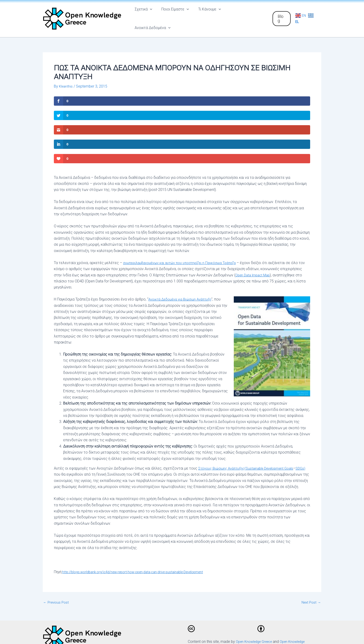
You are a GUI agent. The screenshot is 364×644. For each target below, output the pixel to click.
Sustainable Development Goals (275, 404)
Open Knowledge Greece (256, 583)
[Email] (269, 608)
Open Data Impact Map (254, 210)
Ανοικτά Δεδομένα (245, 15)
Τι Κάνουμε (209, 15)
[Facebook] (201, 608)
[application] (153, 15)
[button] (281, 15)
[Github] (248, 608)
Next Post (310, 544)
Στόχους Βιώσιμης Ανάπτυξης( (224, 404)
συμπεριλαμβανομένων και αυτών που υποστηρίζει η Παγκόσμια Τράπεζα (184, 198)
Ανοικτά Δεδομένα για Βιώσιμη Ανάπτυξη (182, 235)
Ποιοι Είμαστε (176, 15)
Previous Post (57, 544)
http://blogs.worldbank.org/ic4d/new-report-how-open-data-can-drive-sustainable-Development (140, 513)
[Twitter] (226, 608)
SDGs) (59, 410)
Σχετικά (146, 15)
